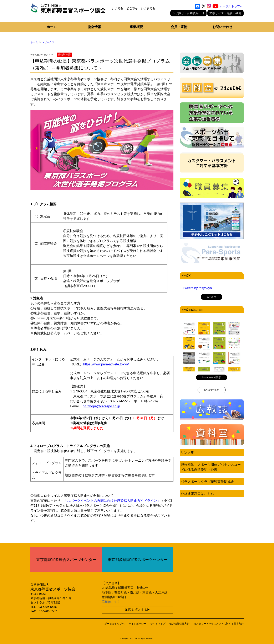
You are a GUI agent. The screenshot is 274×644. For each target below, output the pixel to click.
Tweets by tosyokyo (197, 288)
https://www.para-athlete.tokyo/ (106, 364)
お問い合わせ (222, 27)
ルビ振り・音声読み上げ (188, 13)
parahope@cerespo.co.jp (101, 406)
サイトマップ (158, 624)
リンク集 (187, 453)
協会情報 (94, 27)
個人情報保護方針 (179, 624)
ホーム (52, 27)
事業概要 (136, 27)
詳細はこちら (111, 602)
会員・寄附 (179, 27)
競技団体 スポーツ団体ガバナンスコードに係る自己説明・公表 (211, 467)
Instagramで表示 (212, 377)
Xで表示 (212, 297)
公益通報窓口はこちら (197, 494)
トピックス (48, 42)
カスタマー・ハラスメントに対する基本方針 (219, 624)
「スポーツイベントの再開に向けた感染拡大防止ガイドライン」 (112, 501)
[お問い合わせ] (198, 6)
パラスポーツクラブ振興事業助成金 (207, 482)
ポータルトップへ (231, 6)
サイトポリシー (137, 624)
